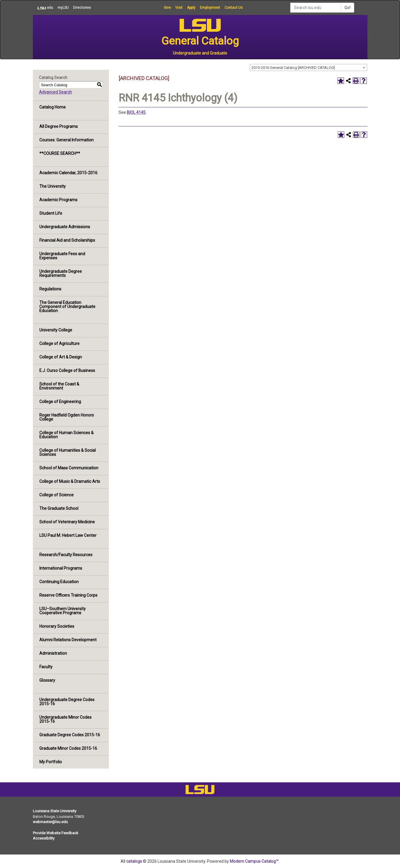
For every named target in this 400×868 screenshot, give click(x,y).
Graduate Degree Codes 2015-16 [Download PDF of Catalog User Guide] (70, 735)
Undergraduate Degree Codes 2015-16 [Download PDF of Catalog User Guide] (67, 702)
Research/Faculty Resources (66, 555)
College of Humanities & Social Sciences (67, 452)
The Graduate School (59, 508)
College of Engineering (60, 402)
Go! (347, 8)
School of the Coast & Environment (59, 386)
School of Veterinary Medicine (67, 522)
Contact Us (234, 8)
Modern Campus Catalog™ (254, 861)
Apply (191, 8)
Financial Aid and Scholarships (67, 240)
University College (56, 330)
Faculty (46, 667)
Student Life (51, 213)
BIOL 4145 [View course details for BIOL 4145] (136, 112)
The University (53, 186)
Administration (53, 653)
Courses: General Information (66, 140)
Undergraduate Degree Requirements (61, 273)
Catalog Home (53, 107)
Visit (179, 8)
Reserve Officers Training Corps (68, 595)
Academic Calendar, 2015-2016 (68, 173)
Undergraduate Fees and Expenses (62, 256)
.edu (43, 8)
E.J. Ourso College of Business (67, 370)
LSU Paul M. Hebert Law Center (68, 535)
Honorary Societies (57, 626)
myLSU (63, 8)
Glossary (47, 680)
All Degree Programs (59, 126)
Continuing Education (59, 582)
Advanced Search (55, 92)
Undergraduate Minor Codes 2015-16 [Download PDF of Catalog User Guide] (65, 719)
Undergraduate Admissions (65, 227)
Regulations (50, 289)
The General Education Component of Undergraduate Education (67, 307)
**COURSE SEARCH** (60, 153)
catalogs (134, 861)
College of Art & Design (61, 357)
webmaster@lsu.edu (50, 822)
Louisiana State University (55, 811)
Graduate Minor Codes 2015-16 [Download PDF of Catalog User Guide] (68, 748)
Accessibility (44, 838)
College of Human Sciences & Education (66, 435)
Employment (210, 8)
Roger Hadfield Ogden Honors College (67, 417)
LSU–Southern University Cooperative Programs (63, 611)
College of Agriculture (59, 344)
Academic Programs (58, 200)
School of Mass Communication (69, 468)
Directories (82, 8)
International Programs (61, 568)
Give (167, 8)
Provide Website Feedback (56, 833)
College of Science (56, 495)
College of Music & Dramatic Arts (70, 481)
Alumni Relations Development (68, 640)
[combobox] (308, 67)
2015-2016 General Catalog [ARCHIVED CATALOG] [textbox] (293, 68)
